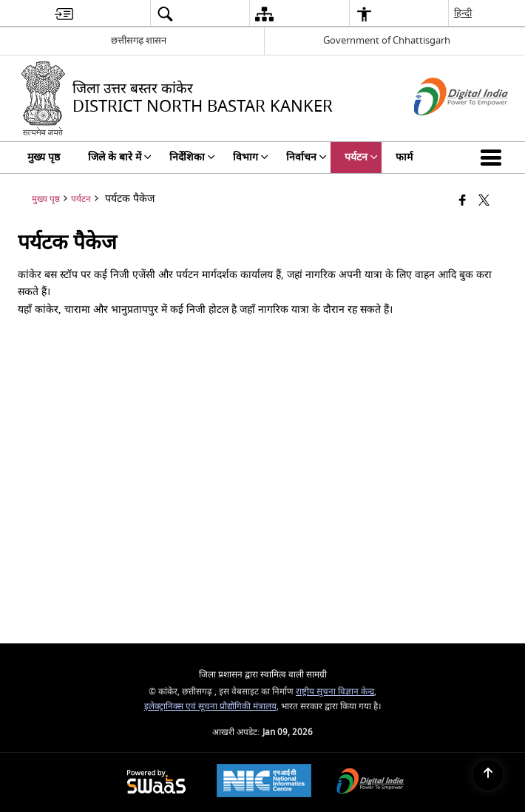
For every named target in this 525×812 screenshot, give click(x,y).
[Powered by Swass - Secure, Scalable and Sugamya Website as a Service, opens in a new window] (156, 783)
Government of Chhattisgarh (387, 40)
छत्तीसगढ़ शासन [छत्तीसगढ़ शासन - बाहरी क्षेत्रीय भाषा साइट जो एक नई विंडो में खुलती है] (139, 40)
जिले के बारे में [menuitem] (120, 157)
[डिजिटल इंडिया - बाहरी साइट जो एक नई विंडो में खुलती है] (443, 128)
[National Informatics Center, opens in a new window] (264, 782)
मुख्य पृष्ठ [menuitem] (44, 157)
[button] (494, 158)
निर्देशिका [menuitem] (192, 157)
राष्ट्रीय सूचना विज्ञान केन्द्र (335, 692)
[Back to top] (488, 775)
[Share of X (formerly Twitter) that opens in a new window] (484, 202)
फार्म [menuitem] (404, 157)
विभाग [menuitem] (251, 157)
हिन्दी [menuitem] (463, 13)
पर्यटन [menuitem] (361, 157)
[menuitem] (64, 14)
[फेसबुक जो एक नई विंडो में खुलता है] (463, 202)
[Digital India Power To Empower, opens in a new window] (370, 783)
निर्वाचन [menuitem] (306, 157)
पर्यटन (81, 199)
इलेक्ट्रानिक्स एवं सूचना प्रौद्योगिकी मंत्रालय (210, 707)
